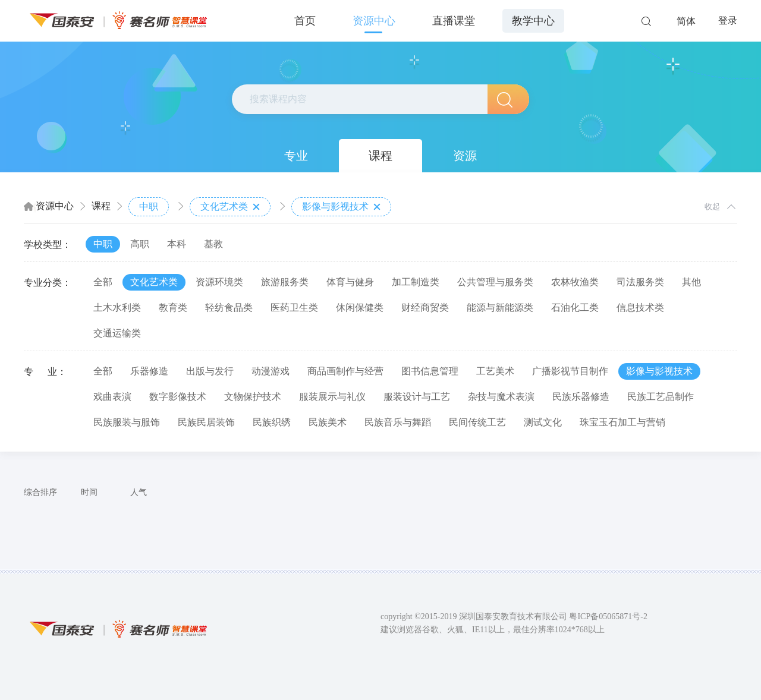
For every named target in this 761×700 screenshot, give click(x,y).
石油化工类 (575, 308)
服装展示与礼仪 (332, 397)
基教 (213, 244)
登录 (728, 21)
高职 (140, 244)
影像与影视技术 (341, 207)
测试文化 (543, 422)
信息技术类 (640, 308)
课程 (380, 156)
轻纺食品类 (229, 308)
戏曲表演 (112, 397)
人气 (139, 492)
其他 (691, 282)
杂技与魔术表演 (501, 397)
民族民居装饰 (206, 422)
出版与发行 (210, 371)
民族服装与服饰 (127, 422)
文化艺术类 (230, 207)
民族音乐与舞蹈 (398, 422)
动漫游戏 (271, 371)
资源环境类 (219, 282)
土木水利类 (117, 308)
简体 (686, 21)
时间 (89, 492)
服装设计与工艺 (417, 397)
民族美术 (328, 422)
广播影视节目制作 (570, 371)
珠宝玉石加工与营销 (622, 422)
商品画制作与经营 (345, 371)
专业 (296, 156)
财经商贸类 (425, 308)
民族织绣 (272, 422)
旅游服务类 (285, 282)
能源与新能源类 (500, 308)
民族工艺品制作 (661, 397)
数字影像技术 (178, 397)
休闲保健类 (360, 308)
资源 (465, 156)
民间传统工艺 (477, 422)
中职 (149, 206)
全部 (103, 282)
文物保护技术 (253, 397)
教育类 (173, 308)
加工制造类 (416, 282)
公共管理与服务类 (495, 282)
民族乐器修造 (581, 397)
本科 (177, 244)
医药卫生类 (294, 308)
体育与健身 (350, 282)
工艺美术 (495, 371)
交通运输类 (117, 333)
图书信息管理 (430, 371)
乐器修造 (149, 371)
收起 (712, 206)
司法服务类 (640, 282)
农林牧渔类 (575, 282)
